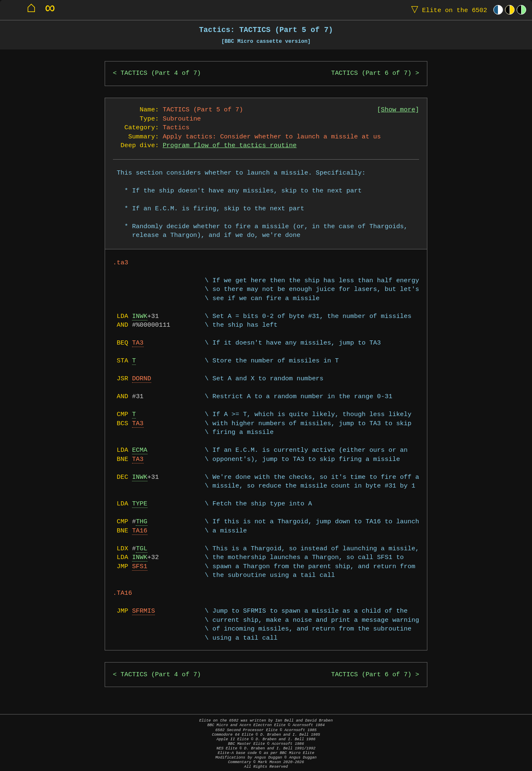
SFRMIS (143, 611)
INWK (140, 317)
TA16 (140, 531)
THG (142, 522)
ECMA (140, 450)
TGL (142, 549)
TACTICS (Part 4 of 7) (161, 73)
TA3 (138, 343)
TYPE (140, 504)
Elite (447, 10)
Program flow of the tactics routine (230, 146)
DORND (142, 379)
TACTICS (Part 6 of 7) (371, 73)
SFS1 (140, 567)
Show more (398, 110)
